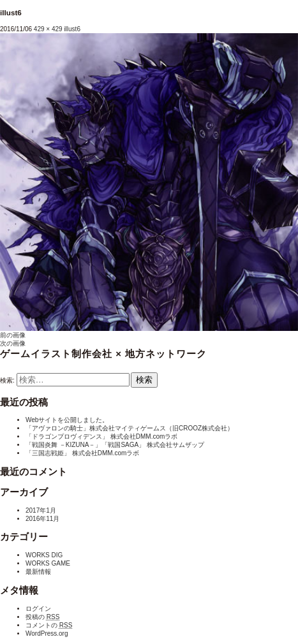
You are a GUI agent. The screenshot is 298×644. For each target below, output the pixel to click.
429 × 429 (48, 29)
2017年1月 (41, 510)
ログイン (38, 609)
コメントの (49, 625)
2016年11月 (42, 519)
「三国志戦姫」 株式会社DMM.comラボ (82, 453)
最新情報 (38, 572)
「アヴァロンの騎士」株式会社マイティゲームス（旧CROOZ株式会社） (130, 428)
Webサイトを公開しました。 (67, 420)
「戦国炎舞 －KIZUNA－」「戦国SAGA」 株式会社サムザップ (115, 445)
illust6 (72, 29)
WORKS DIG (44, 555)
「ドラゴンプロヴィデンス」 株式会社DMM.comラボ (101, 436)
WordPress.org (47, 633)
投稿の (42, 617)
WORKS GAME (48, 563)
